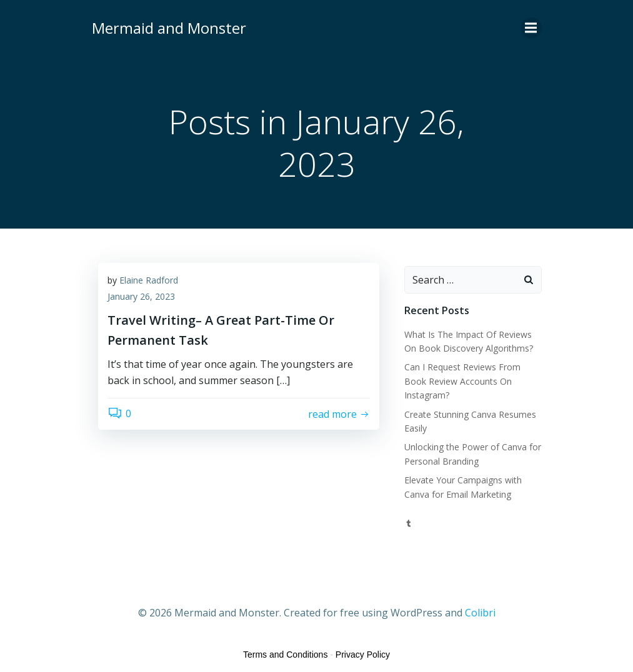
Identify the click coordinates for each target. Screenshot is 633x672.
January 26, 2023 (141, 296)
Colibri (480, 613)
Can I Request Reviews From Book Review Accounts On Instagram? (462, 381)
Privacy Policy (363, 655)
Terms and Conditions (285, 655)
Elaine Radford (149, 280)
